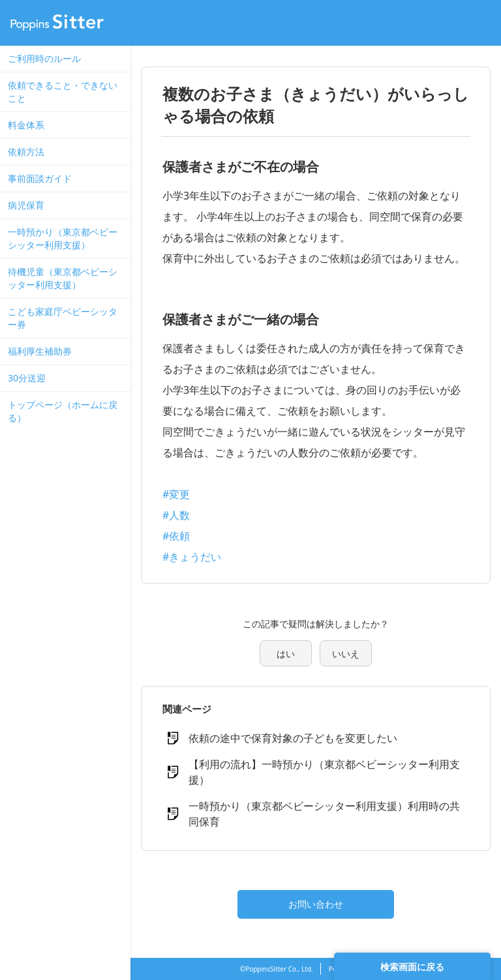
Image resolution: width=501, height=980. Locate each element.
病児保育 (26, 205)
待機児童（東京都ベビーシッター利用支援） (63, 278)
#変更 (176, 494)
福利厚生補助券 (40, 351)
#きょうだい (192, 557)
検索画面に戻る (412, 967)
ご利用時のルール (44, 58)
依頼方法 (26, 152)
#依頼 (176, 536)
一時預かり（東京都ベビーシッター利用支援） (63, 238)
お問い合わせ (316, 904)
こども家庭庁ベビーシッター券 (63, 318)
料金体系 (26, 125)
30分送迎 (27, 378)
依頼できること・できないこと (63, 92)
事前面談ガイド (40, 178)
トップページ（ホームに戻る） (63, 411)
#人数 (176, 515)
